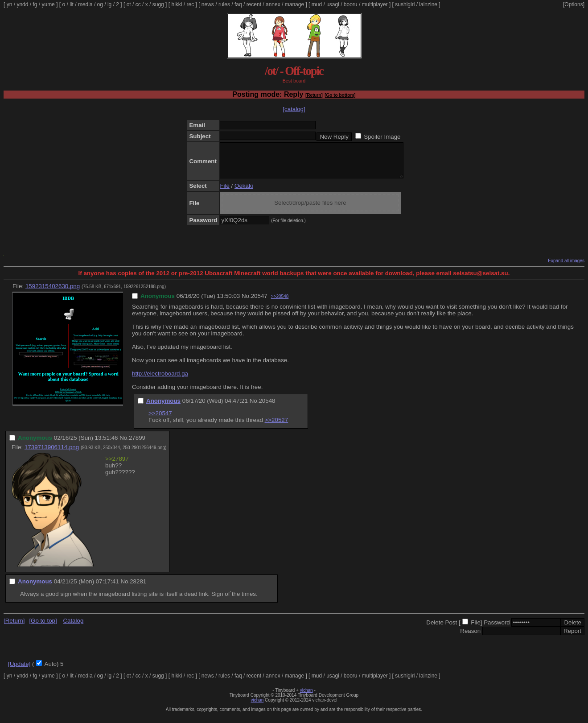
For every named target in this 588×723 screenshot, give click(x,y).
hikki (177, 4)
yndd (22, 4)
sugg (158, 4)
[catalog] (294, 109)
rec (191, 4)
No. (246, 303)
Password (497, 629)
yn (10, 4)
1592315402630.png (53, 293)
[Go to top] (43, 627)
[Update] (19, 671)
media (85, 4)
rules (224, 4)
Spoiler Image (382, 137)
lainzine (428, 4)
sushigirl (405, 4)
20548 (267, 407)
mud (317, 4)
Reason (470, 638)
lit (72, 4)
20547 (259, 303)
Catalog (73, 627)
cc (138, 4)
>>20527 (277, 427)
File (224, 192)
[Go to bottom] (340, 95)
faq (238, 4)
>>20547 (160, 420)
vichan (306, 697)
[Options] (574, 4)
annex (273, 4)
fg (35, 4)
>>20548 (280, 303)
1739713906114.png (52, 454)
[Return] (314, 95)
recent (254, 4)
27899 (137, 444)
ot (129, 4)
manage (294, 4)
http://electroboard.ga (160, 380)
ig (109, 4)
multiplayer (375, 4)
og (100, 4)
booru (351, 4)
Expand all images (566, 267)
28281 (138, 588)
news (208, 4)
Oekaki (244, 192)
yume (48, 4)
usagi (333, 4)
